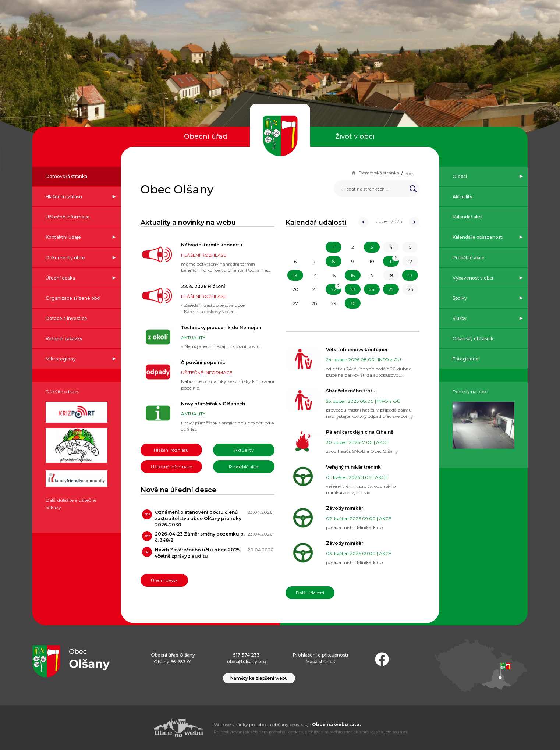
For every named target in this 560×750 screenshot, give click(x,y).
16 (353, 275)
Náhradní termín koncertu (212, 245)
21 (314, 289)
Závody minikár (345, 508)
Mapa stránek (320, 662)
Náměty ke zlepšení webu (259, 678)
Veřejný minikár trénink (353, 467)
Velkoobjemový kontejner (357, 350)
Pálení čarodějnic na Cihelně (360, 432)
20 (295, 289)
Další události (310, 593)
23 (353, 289)
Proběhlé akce (244, 467)
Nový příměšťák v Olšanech (213, 404)
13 (295, 275)
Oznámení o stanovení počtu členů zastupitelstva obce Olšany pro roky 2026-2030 (198, 518)
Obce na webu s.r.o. (336, 724)
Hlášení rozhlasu (171, 450)
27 (295, 303)
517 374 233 (247, 655)
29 (334, 303)
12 (410, 261)
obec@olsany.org (247, 662)
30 (353, 303)
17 (372, 275)
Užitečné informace (171, 467)
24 (372, 289)
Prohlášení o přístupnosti (320, 655)
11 (391, 261)
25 (391, 289)
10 (372, 261)
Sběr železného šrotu (351, 391)
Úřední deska (164, 580)
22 (334, 289)
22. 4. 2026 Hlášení (203, 286)
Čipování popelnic (203, 362)
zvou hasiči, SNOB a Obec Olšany (362, 451)
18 (391, 275)
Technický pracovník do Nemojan (221, 328)
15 (334, 275)
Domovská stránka (375, 173)
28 (314, 303)
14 (315, 275)
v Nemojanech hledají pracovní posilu (220, 346)
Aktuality (244, 450)
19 (410, 275)
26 (410, 289)
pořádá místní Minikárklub (354, 527)
